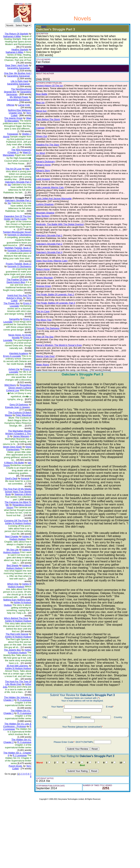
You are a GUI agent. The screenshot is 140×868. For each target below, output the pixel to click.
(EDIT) (41, 27)
